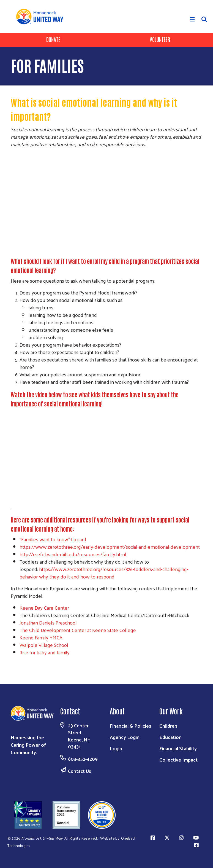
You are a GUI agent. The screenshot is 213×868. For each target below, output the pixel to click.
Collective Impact (178, 759)
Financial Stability (178, 748)
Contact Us (80, 771)
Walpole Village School (44, 645)
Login (116, 748)
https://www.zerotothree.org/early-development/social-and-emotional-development (110, 547)
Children (168, 726)
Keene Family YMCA (41, 637)
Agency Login (125, 737)
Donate (53, 39)
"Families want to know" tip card (53, 539)
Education (170, 737)
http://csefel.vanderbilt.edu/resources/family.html (73, 554)
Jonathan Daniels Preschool (49, 622)
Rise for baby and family (45, 652)
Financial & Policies (131, 726)
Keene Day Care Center (45, 608)
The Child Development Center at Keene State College (78, 630)
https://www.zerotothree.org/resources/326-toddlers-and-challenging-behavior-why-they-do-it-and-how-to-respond (104, 573)
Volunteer (160, 39)
